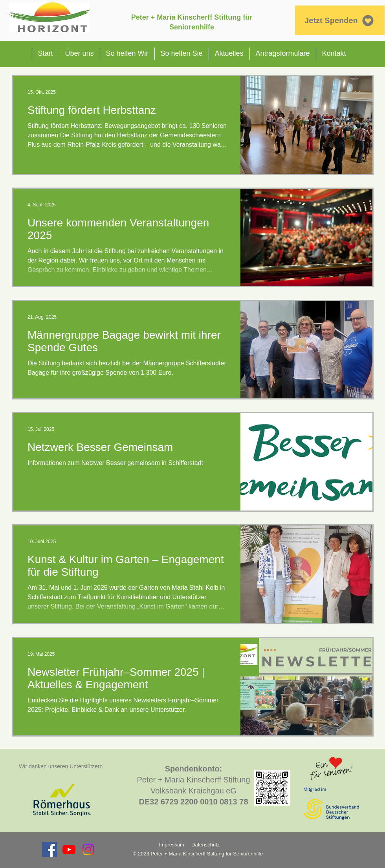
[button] (79, 54)
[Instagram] (88, 849)
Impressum (172, 845)
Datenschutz (206, 845)
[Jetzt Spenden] (340, 20)
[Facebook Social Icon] (50, 849)
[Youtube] (69, 849)
